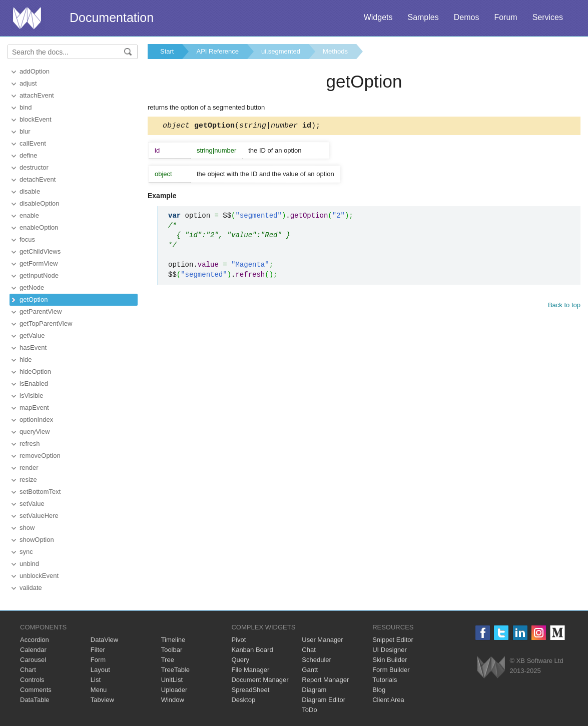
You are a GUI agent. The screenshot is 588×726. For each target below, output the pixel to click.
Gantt (310, 670)
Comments (36, 690)
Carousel (33, 660)
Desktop (243, 700)
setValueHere (39, 516)
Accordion (35, 640)
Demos (467, 17)
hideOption (35, 372)
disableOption (40, 203)
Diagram (314, 690)
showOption (37, 540)
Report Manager (325, 680)
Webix (491, 667)
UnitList (172, 680)
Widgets (378, 17)
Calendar (33, 650)
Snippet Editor (393, 640)
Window (173, 700)
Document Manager (260, 680)
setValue (32, 504)
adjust (28, 83)
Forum (505, 17)
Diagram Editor (324, 700)
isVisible (31, 396)
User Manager (322, 640)
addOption (35, 71)
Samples (423, 17)
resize (28, 480)
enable (29, 215)
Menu (99, 690)
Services (548, 17)
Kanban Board (252, 650)
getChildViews (40, 251)
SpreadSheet (250, 690)
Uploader (174, 690)
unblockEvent (39, 576)
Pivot (238, 640)
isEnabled (34, 384)
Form (98, 660)
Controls (32, 680)
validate (31, 588)
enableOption (39, 227)
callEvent (33, 143)
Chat (309, 650)
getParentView (41, 311)
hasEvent (33, 347)
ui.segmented (281, 51)
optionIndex (36, 420)
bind (26, 107)
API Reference (217, 51)
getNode (32, 287)
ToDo (309, 710)
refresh (30, 444)
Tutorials (385, 680)
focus (27, 239)
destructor (34, 167)
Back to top (564, 306)
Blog (379, 690)
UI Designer (390, 650)
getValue (32, 335)
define (28, 155)
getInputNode (39, 275)
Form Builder (391, 670)
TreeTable (175, 670)
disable (30, 191)
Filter (98, 650)
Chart (28, 670)
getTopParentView (46, 323)
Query (240, 660)
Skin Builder (390, 660)
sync (26, 552)
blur (25, 131)
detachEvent (38, 179)
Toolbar (172, 650)
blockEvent (36, 119)
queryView (35, 432)
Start (167, 51)
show (27, 528)
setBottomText (40, 492)
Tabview (102, 700)
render (29, 468)
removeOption (40, 456)
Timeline (173, 640)
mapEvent (34, 408)
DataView (104, 640)
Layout (100, 670)
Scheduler (317, 660)
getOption (34, 299)
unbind (29, 564)
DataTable (35, 700)
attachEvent (37, 95)
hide (26, 359)
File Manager (250, 670)
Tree (168, 660)
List (96, 680)
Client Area (388, 700)
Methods (335, 51)
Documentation (112, 18)
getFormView (39, 263)
